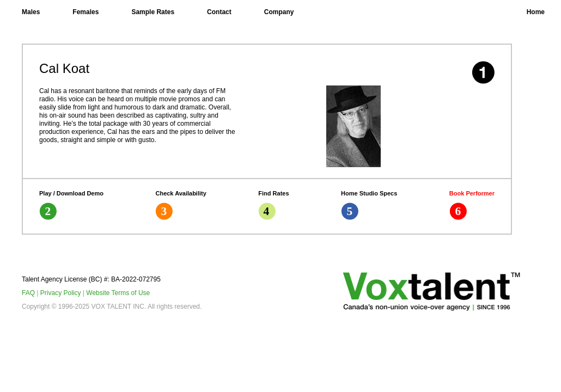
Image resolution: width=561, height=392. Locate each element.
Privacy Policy (61, 293)
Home (536, 12)
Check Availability (181, 205)
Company (279, 12)
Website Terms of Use (118, 293)
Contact (219, 12)
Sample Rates (153, 12)
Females (86, 12)
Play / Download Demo (71, 205)
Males (31, 12)
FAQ (28, 293)
